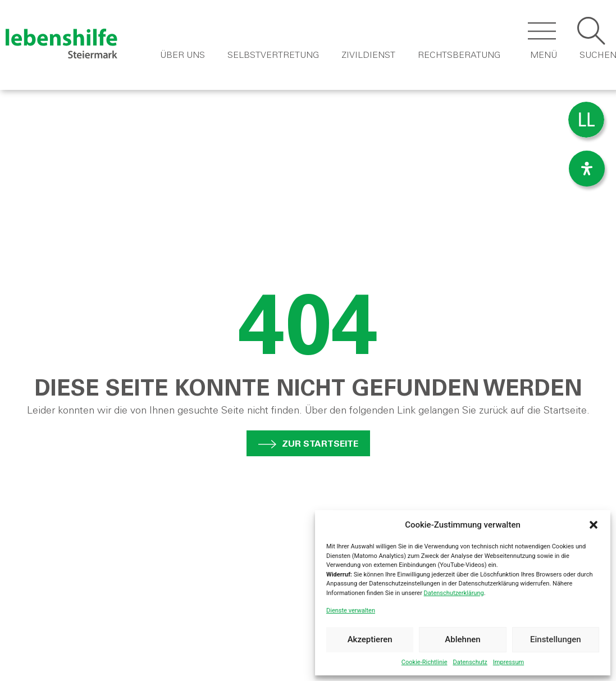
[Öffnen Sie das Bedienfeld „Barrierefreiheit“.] (587, 169)
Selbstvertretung (273, 56)
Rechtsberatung (459, 56)
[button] (594, 525)
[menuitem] (586, 120)
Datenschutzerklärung (454, 593)
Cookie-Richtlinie (425, 662)
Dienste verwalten (351, 610)
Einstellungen (556, 639)
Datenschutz (470, 662)
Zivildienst (368, 56)
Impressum (508, 662)
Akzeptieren (370, 639)
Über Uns (182, 56)
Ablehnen (462, 639)
